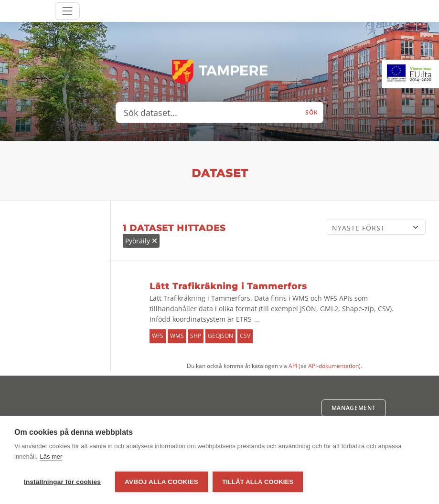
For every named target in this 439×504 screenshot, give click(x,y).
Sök (311, 112)
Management (354, 408)
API (293, 366)
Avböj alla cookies (161, 482)
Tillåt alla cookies (258, 482)
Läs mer (51, 457)
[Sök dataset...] (208, 113)
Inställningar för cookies (62, 482)
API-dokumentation (333, 366)
